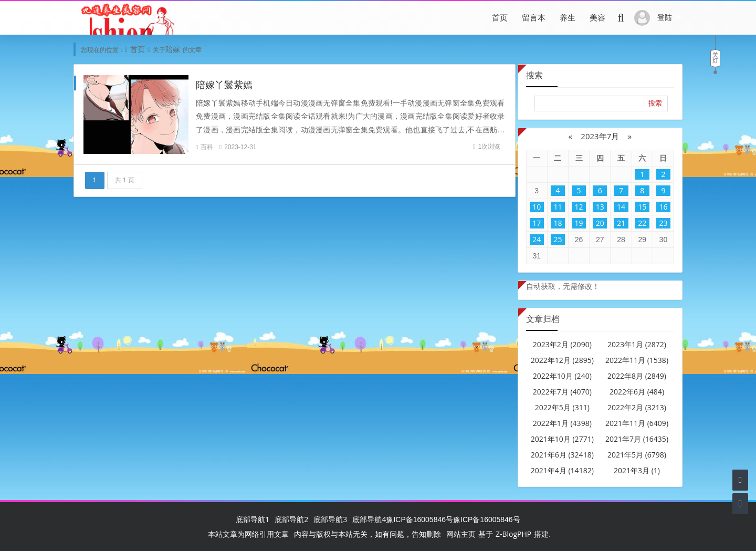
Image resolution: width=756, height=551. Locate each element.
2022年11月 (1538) (637, 360)
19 (579, 223)
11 (558, 207)
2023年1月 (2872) (637, 344)
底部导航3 (330, 519)
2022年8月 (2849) (637, 376)
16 (663, 207)
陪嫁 (173, 49)
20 (600, 223)
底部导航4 (369, 519)
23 (663, 223)
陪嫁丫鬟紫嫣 (224, 85)
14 (621, 207)
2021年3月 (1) (637, 470)
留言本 (534, 17)
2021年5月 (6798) (637, 455)
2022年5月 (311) (562, 407)
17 (537, 223)
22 (642, 223)
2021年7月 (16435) (637, 439)
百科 (207, 147)
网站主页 (461, 534)
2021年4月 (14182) (562, 470)
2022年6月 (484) (637, 392)
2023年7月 (600, 136)
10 (537, 207)
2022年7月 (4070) (562, 392)
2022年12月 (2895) (562, 360)
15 (642, 207)
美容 (597, 17)
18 (558, 223)
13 (600, 207)
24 (537, 239)
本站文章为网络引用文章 (248, 534)
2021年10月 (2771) (562, 439)
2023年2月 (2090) (562, 344)
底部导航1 (253, 519)
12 (579, 207)
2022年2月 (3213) (637, 407)
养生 (568, 17)
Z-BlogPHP (513, 534)
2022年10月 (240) (562, 376)
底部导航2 (291, 519)
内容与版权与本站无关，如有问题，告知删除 (367, 534)
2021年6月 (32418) (562, 455)
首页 (500, 17)
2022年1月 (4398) (562, 423)
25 (558, 239)
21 (621, 223)
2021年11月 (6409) (637, 423)
